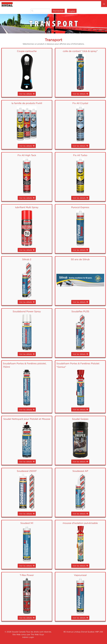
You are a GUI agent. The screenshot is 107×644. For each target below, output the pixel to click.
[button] (104, 4)
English (72, 11)
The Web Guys (37, 634)
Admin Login (28, 637)
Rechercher (58, 11)
